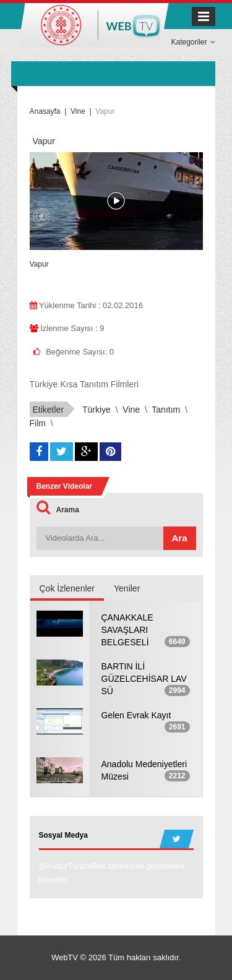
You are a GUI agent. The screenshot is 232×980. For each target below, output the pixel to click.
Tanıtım (166, 410)
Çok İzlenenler (67, 588)
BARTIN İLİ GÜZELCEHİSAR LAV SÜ (144, 679)
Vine (131, 410)
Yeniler (127, 588)
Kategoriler (193, 42)
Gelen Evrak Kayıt (136, 715)
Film (38, 423)
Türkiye (97, 410)
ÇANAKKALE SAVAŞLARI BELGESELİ (127, 630)
